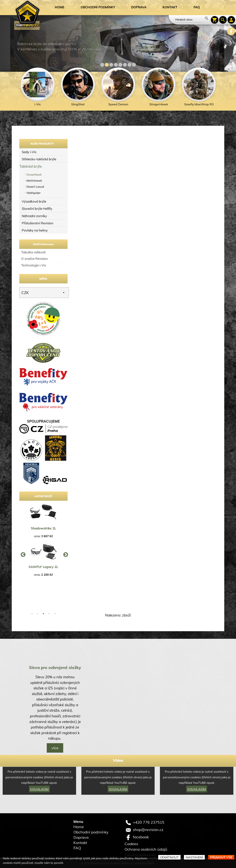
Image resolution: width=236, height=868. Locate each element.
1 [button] (32, 614)
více (55, 748)
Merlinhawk (34, 181)
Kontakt (170, 7)
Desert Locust (35, 187)
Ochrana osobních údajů (146, 849)
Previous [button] (22, 554)
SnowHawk (34, 175)
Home (60, 7)
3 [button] (43, 614)
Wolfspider (33, 193)
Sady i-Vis (29, 152)
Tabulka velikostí (33, 252)
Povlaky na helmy (35, 230)
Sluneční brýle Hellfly (37, 209)
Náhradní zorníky (34, 216)
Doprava (139, 7)
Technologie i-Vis (34, 265)
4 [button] (49, 614)
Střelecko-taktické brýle (39, 159)
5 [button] (55, 614)
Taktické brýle (31, 166)
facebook (141, 837)
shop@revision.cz (148, 829)
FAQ (197, 7)
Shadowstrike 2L (43, 528)
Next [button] (65, 554)
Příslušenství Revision (38, 223)
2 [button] (38, 614)
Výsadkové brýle (34, 201)
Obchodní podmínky (98, 7)
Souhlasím (39, 789)
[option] (38, 88)
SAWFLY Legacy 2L (43, 567)
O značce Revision (35, 259)
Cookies (131, 844)
